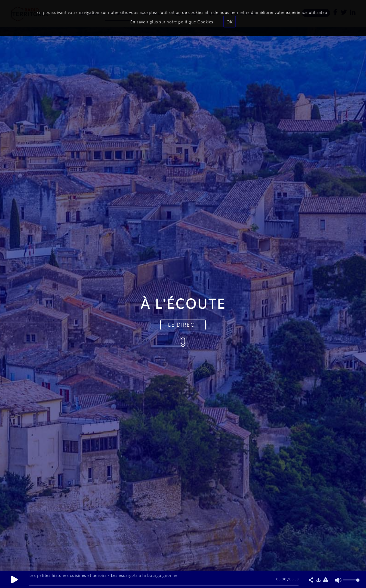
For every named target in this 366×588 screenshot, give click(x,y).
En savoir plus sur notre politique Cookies (172, 22)
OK (230, 22)
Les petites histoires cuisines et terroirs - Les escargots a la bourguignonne (103, 575)
